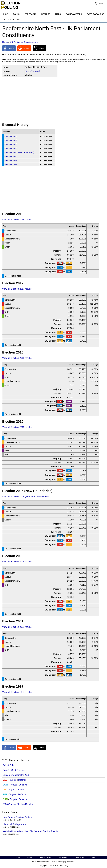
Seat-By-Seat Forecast (14, 770)
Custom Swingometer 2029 (16, 775)
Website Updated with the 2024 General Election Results (31, 831)
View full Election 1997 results (17, 692)
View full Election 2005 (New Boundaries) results (26, 497)
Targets (13, 780)
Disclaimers (63, 858)
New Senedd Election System (17, 817)
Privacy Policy (45, 858)
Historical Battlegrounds (14, 824)
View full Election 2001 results (17, 627)
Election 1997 (11, 164)
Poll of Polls (9, 765)
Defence (22, 780)
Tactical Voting (11, 20)
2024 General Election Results (18, 804)
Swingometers (74, 14)
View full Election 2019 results (17, 220)
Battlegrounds (96, 14)
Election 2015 (11, 144)
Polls (16, 14)
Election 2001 (11, 160)
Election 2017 (11, 140)
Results (46, 14)
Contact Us (79, 858)
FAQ (93, 858)
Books (30, 858)
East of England (32, 71)
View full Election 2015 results (17, 358)
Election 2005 (11, 156)
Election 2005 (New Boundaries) (19, 152)
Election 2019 (11, 136)
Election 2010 (11, 148)
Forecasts (30, 14)
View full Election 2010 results (17, 427)
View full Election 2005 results (17, 562)
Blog (5, 14)
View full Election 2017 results (17, 289)
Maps (58, 14)
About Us (16, 858)
